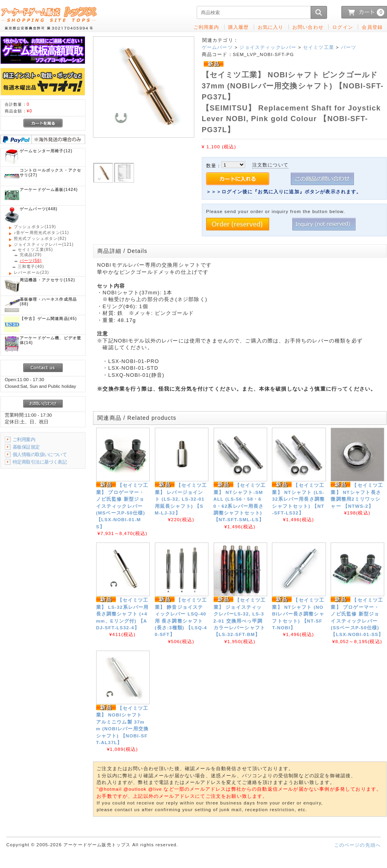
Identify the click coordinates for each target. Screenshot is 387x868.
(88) (48, 302)
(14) (50, 340)
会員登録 (372, 27)
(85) (35, 250)
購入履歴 (239, 27)
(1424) (49, 190)
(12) (46, 151)
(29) (31, 255)
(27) (50, 173)
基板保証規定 (26, 447)
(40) (31, 267)
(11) (41, 233)
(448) (39, 209)
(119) (35, 227)
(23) (31, 272)
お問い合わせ (308, 27)
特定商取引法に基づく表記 (40, 462)
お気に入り (271, 27)
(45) (48, 319)
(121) (44, 244)
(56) (31, 261)
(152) (47, 280)
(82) (40, 239)
